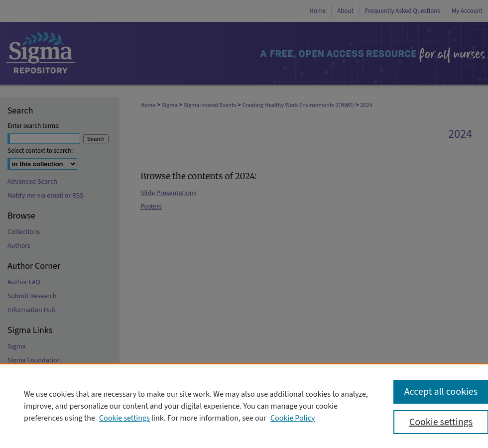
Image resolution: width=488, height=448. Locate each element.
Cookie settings (124, 418)
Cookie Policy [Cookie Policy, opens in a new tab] (293, 418)
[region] (244, 406)
